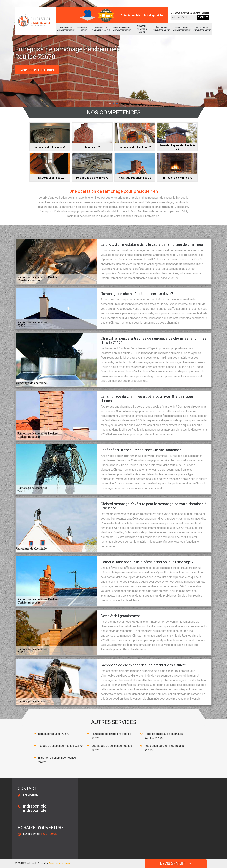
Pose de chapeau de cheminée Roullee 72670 (164, 736)
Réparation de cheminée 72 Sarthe (182, 29)
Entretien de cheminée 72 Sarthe (202, 29)
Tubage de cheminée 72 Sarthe (142, 29)
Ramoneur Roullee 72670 (54, 734)
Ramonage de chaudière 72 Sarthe (101, 29)
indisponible (131, 15)
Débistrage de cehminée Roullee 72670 (112, 748)
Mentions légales (60, 863)
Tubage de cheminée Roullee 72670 (60, 746)
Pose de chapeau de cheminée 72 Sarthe (122, 29)
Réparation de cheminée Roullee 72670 (165, 748)
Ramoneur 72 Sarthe (83, 29)
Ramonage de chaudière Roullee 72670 (111, 736)
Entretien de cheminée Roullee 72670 (57, 760)
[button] (110, 103)
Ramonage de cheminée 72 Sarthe (66, 29)
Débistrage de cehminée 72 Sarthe (161, 29)
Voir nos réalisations (37, 70)
